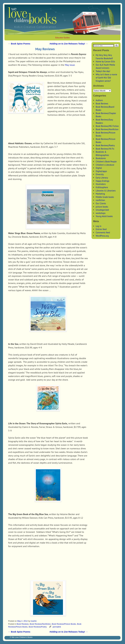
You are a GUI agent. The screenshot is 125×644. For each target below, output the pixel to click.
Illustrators (101, 184)
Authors (99, 100)
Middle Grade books (105, 197)
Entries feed (101, 229)
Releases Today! (69, 44)
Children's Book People (106, 162)
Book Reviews (23, 624)
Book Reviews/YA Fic (105, 149)
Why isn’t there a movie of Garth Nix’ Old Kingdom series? (106, 78)
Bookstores (101, 158)
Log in (99, 226)
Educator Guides (62, 38)
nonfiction (100, 200)
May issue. (70, 65)
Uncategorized (102, 210)
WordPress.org (102, 236)
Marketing (100, 194)
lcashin (34, 621)
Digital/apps (101, 171)
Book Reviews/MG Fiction (107, 126)
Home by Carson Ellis (105, 61)
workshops (101, 213)
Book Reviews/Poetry (38, 627)
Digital (99, 168)
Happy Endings (102, 181)
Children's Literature (105, 165)
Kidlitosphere (102, 187)
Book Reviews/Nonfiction (40, 624)
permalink (57, 627)
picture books (102, 207)
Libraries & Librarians (106, 191)
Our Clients (101, 203)
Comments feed (103, 232)
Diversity (100, 174)
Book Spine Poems (19, 44)
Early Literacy (102, 178)
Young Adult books (104, 216)
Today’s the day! (103, 71)
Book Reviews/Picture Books (64, 624)
